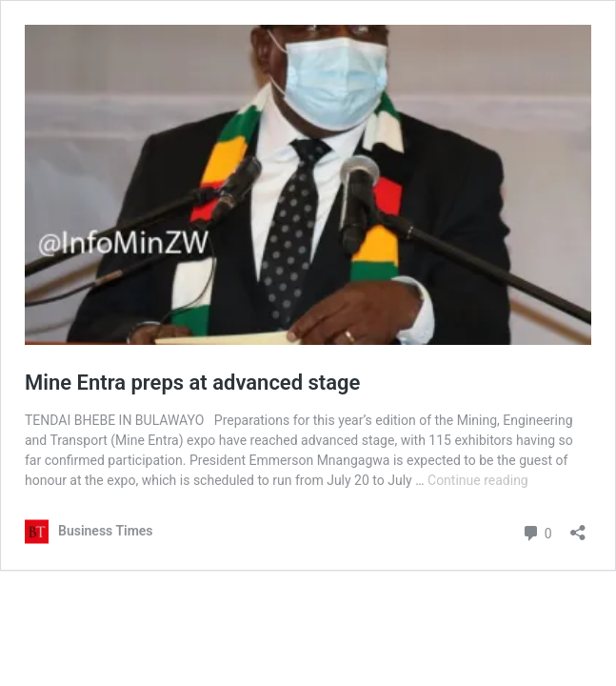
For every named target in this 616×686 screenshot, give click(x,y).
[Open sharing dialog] (578, 526)
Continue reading (478, 480)
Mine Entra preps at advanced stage (192, 383)
